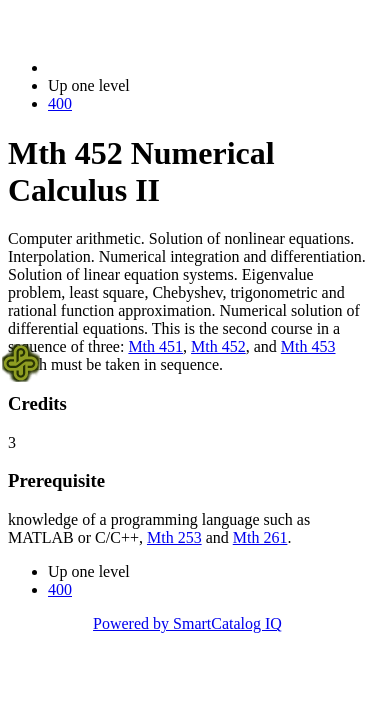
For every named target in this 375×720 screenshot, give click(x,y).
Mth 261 (260, 537)
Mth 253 (174, 537)
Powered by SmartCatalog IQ (187, 623)
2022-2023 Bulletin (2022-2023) (152, 67)
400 (60, 103)
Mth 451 (155, 346)
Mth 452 (218, 346)
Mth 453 (308, 346)
